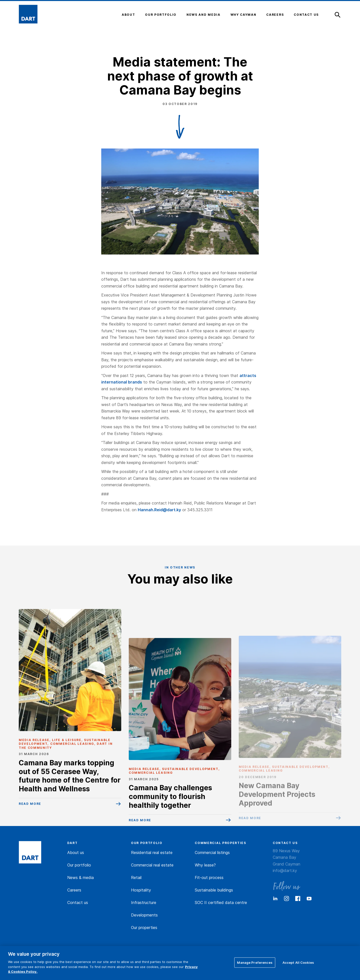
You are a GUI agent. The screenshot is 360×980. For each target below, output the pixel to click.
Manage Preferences (255, 962)
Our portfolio (79, 865)
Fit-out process (209, 877)
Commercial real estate (152, 865)
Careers (74, 890)
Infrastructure (144, 902)
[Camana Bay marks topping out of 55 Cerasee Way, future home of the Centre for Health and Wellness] (70, 726)
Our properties (144, 927)
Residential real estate (152, 852)
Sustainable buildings (214, 890)
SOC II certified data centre (221, 902)
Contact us (78, 902)
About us (76, 852)
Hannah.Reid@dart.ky (159, 510)
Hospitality (141, 890)
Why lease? (205, 865)
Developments (144, 915)
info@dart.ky (285, 870)
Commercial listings (212, 852)
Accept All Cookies (298, 962)
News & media (80, 877)
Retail (136, 877)
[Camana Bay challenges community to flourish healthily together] (180, 749)
